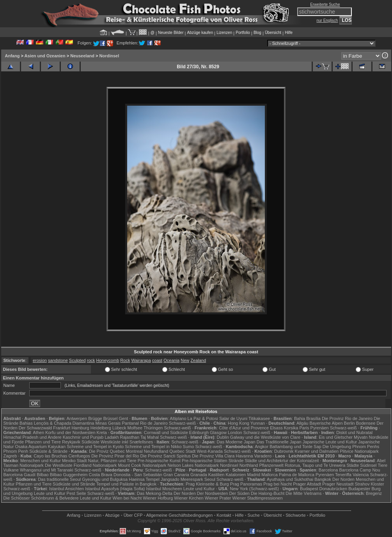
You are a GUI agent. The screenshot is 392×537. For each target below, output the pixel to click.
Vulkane (11, 470)
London (235, 432)
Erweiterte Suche (325, 4)
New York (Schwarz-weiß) (254, 489)
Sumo (189, 447)
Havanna (244, 456)
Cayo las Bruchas (50, 456)
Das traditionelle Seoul (59, 479)
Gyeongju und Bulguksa (105, 479)
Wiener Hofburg (158, 498)
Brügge (95, 418)
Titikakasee (259, 418)
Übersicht (273, 33)
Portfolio (243, 33)
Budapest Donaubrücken (324, 489)
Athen (38, 432)
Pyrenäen (320, 428)
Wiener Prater (218, 498)
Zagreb (10, 456)
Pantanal (130, 423)
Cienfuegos (79, 456)
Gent (123, 418)
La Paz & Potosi (203, 418)
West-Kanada (210, 451)
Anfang (12, 56)
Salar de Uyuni (233, 418)
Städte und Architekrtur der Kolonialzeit (282, 461)
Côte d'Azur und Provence (244, 428)
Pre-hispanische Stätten (205, 461)
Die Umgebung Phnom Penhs (351, 447)
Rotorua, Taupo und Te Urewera (315, 465)
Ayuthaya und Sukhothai (290, 479)
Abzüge (112, 515)
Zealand (198, 360)
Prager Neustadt (338, 484)
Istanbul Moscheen (164, 489)
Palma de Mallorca (297, 475)
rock (91, 360)
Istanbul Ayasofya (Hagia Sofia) (115, 489)
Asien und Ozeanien (45, 56)
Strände (236, 461)
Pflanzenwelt (271, 465)
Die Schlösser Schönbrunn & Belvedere (41, 498)
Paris (304, 428)
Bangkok (323, 479)
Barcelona (328, 470)
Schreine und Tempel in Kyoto (95, 447)
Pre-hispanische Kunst (159, 461)
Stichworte (295, 515)
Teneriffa (343, 475)
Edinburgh (199, 432)
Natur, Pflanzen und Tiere (112, 461)
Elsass (276, 428)
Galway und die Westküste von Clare (265, 437)
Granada (199, 475)
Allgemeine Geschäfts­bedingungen (180, 515)
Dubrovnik (284, 451)
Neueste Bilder (171, 33)
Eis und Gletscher (336, 437)
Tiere (382, 465)
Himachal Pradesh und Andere (33, 437)
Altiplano (178, 418)
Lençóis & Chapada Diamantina (64, 423)
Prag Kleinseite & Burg (207, 484)
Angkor (262, 447)
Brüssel (111, 418)
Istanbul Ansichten (67, 489)
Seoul (210, 479)
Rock (125, 360)
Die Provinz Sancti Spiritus (166, 456)
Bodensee (366, 423)
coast (157, 360)
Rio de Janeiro (154, 423)
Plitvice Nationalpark (359, 451)
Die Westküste (59, 465)
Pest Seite (76, 493)
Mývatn (361, 437)
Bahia (300, 418)
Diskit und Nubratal (354, 432)
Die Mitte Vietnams (303, 493)
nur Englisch (327, 20)
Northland (249, 465)
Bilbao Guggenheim (69, 475)
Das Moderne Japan (236, 442)
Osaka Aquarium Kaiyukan (40, 447)
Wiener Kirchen (189, 498)
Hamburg (80, 428)
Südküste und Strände (74, 484)
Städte (353, 465)
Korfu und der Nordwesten (70, 432)
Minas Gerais (108, 423)
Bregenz (374, 493)
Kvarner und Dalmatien (317, 451)
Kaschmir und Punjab (83, 437)
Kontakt (224, 515)
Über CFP (133, 515)
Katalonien (236, 475)
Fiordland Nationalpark (95, 465)
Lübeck (119, 428)
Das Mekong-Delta (155, 493)
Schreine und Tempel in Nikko (153, 447)
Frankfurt (62, 428)
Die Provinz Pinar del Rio (115, 456)
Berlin (349, 423)
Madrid (254, 475)
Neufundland (156, 451)
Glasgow (218, 432)
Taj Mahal (150, 437)
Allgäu (302, 423)
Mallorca (270, 475)
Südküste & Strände (48, 451)
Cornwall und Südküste (166, 432)
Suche (254, 515)
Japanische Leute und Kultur (330, 442)
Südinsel (368, 465)
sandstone (58, 360)
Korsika (291, 428)
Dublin (223, 437)
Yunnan (258, 423)
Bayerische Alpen (326, 423)
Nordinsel (109, 56)
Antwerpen (77, 418)
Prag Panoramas (246, 484)
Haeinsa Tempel (144, 479)
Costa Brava (100, 475)
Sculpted (77, 360)
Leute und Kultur (199, 489)
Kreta (102, 432)
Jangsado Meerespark (182, 479)
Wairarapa (141, 360)
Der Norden (343, 479)
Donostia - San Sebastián (138, 475)
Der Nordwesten (212, 493)
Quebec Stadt (182, 451)
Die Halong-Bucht (268, 493)
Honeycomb (108, 360)
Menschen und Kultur (41, 461)
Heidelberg (101, 428)
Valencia (361, 475)
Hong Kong (239, 423)
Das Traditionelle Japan (279, 442)
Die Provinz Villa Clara (213, 456)
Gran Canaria (176, 475)
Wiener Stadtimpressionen (258, 498)
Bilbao (43, 475)
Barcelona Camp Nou (359, 470)
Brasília (313, 418)
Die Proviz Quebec (107, 451)
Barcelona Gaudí (20, 475)
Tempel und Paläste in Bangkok (126, 484)
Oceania (171, 360)
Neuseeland (82, 56)
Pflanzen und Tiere (43, 442)
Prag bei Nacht (278, 484)
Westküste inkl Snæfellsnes (127, 442)
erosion (40, 360)
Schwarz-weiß (182, 423)
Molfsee (135, 428)
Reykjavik (71, 442)
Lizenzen (224, 33)
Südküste (90, 442)
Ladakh (112, 437)
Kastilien (216, 475)
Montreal (134, 451)
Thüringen (153, 428)
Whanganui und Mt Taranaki (47, 470)
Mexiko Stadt (74, 461)
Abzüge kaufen (200, 33)
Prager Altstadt (307, 484)
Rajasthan (130, 437)
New (185, 360)
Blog (257, 33)
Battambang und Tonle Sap (295, 447)
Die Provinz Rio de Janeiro (347, 418)
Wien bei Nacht (127, 498)
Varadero (263, 456)
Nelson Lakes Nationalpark (193, 465)
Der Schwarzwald (35, 428)
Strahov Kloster (370, 484)
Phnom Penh (16, 451)
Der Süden (239, 493)
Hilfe (289, 33)
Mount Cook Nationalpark (142, 465)
